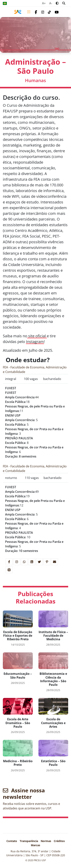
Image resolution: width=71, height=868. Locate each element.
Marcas (35, 845)
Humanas (35, 80)
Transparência (29, 841)
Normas (46, 841)
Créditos (59, 841)
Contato (12, 841)
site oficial (37, 336)
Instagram (35, 342)
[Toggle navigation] (29, 12)
